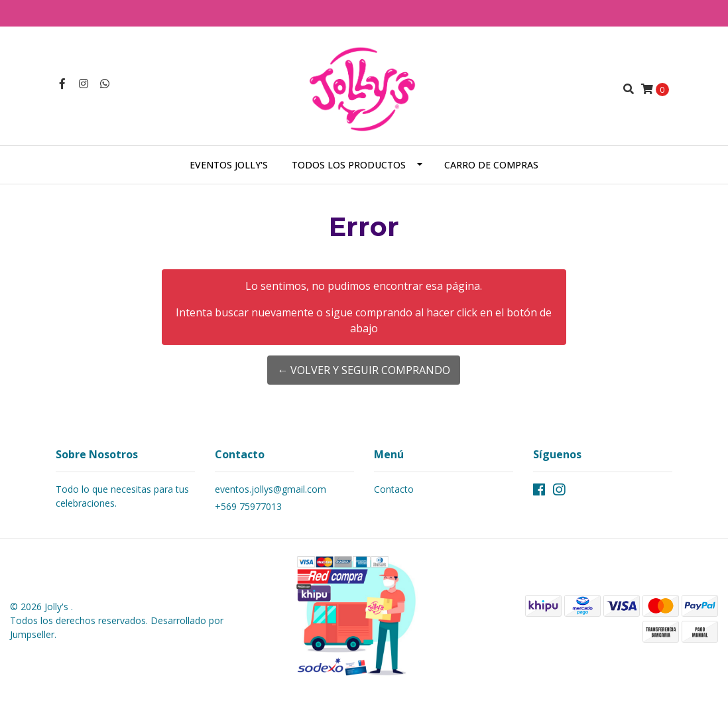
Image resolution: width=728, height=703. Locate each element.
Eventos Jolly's (229, 165)
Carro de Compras (491, 165)
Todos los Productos (349, 165)
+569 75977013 (248, 506)
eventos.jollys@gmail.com (271, 489)
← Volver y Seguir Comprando (364, 370)
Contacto (394, 489)
